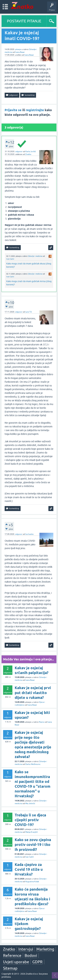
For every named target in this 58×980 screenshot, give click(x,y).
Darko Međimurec (33, 764)
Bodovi (31, 955)
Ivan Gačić (10, 259)
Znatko (28, 154)
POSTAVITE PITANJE (24, 21)
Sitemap (10, 968)
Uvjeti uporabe (16, 962)
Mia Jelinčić (30, 803)
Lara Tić (29, 312)
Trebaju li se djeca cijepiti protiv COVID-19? (30, 820)
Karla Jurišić (31, 152)
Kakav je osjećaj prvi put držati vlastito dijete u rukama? (33, 693)
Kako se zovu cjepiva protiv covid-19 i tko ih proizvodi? (33, 845)
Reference (12, 955)
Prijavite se (13, 110)
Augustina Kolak (32, 882)
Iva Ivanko (29, 534)
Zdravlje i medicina (35, 256)
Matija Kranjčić (32, 832)
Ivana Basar (20, 52)
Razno (42, 722)
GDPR (37, 962)
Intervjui (26, 949)
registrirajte (35, 110)
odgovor (19, 152)
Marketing (45, 949)
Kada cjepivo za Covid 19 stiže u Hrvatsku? (29, 869)
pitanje (18, 49)
